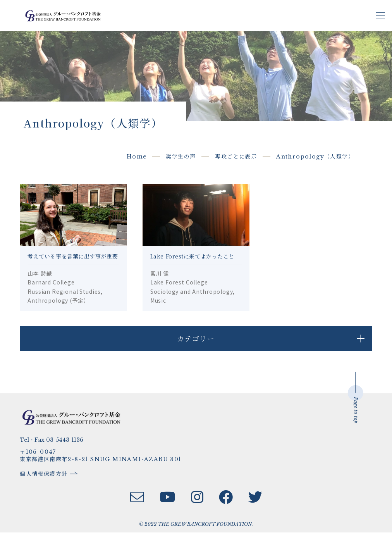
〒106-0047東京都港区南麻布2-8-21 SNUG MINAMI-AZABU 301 (104, 476)
